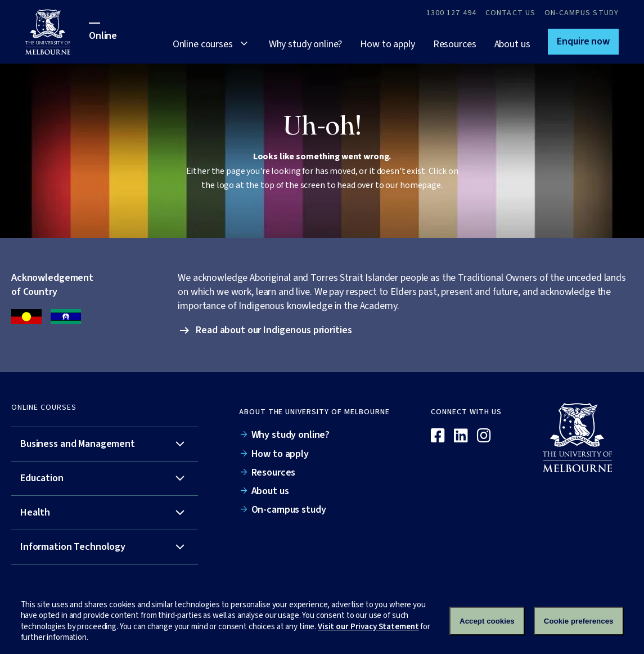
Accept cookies (487, 621)
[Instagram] (484, 436)
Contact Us (510, 13)
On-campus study (582, 13)
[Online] (583, 437)
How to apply (387, 44)
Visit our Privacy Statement (368, 627)
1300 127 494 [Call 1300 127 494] (451, 13)
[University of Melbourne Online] (57, 32)
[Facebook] (438, 436)
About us (512, 44)
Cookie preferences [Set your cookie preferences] (579, 621)
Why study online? (306, 44)
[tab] (105, 444)
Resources (455, 44)
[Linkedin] (461, 436)
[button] (583, 42)
